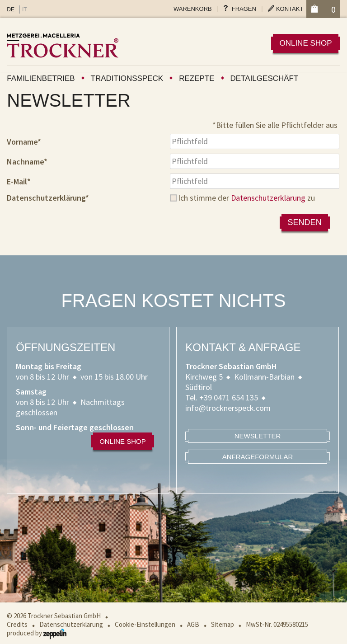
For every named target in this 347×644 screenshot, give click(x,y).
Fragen (244, 9)
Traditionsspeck (127, 78)
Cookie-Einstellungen (145, 624)
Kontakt (290, 9)
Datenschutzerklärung (268, 198)
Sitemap (223, 624)
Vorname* (24, 142)
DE (11, 9)
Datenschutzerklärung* (48, 198)
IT (25, 9)
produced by (37, 633)
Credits (17, 624)
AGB (193, 624)
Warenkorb (193, 9)
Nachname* (27, 162)
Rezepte (197, 78)
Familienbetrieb (41, 78)
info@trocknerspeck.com (228, 408)
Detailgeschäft (265, 78)
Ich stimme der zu (246, 198)
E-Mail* (19, 181)
